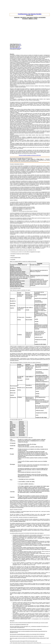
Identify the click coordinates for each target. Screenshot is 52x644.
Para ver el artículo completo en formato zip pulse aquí (30, 155)
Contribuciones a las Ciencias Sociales (30, 14)
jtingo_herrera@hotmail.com (16, 48)
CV (20, 44)
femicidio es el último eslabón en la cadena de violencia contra (30, 238)
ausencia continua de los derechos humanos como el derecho (38, 183)
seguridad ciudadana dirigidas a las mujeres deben (33, 559)
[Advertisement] (30, 33)
